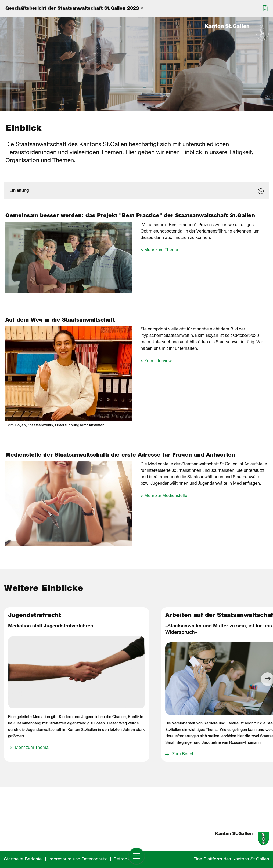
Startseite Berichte (23, 859)
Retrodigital (125, 859)
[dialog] (136, 191)
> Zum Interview (156, 361)
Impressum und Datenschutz (78, 859)
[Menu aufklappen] (136, 8)
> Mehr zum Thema (159, 250)
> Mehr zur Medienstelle (164, 496)
